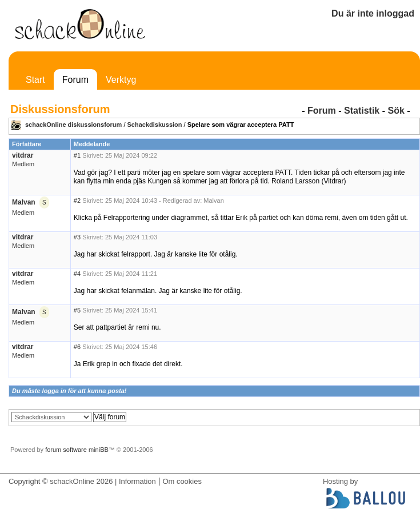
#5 (77, 310)
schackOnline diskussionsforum (73, 125)
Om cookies (182, 481)
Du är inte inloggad (373, 13)
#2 (77, 201)
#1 (77, 155)
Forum (75, 80)
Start (35, 80)
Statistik (362, 111)
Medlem (23, 164)
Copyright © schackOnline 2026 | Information (82, 481)
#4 (77, 274)
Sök (396, 111)
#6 (77, 347)
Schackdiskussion (155, 125)
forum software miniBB (77, 450)
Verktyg (121, 80)
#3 (77, 237)
